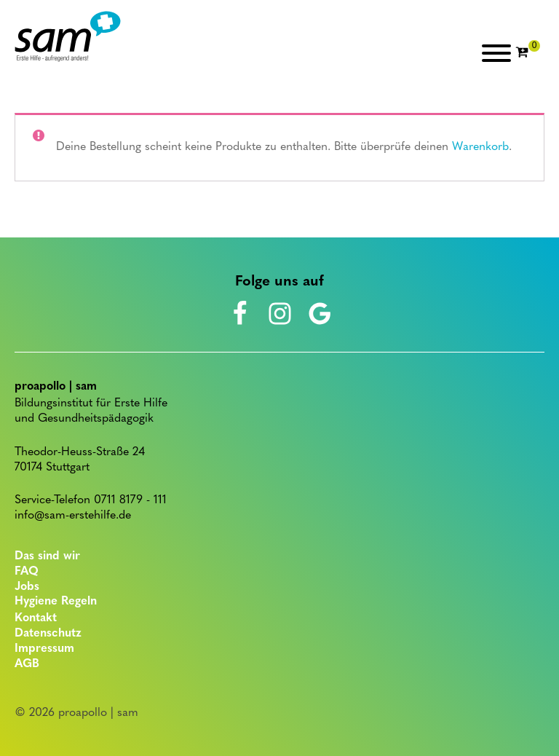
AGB (27, 664)
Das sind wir (47, 556)
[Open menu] (496, 53)
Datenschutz (48, 634)
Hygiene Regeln (56, 602)
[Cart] (528, 53)
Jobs (27, 587)
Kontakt (36, 618)
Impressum (44, 649)
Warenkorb (480, 147)
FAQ (27, 572)
